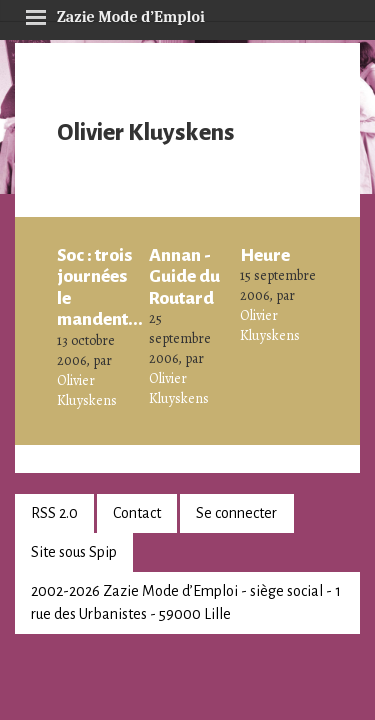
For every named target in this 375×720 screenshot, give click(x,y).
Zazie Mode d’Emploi (115, 14)
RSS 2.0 (54, 513)
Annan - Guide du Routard (184, 276)
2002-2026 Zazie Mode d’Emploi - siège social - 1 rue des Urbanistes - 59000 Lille (186, 602)
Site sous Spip (74, 552)
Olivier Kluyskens (87, 390)
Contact (137, 513)
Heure (265, 255)
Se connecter (236, 513)
